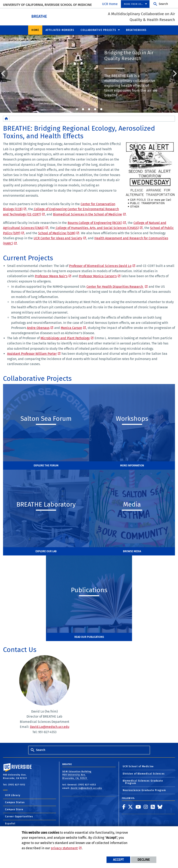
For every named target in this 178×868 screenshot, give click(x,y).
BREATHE (50, 16)
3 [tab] (89, 109)
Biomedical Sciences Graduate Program (143, 782)
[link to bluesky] (160, 807)
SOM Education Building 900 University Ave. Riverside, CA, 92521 (77, 775)
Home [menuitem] (35, 30)
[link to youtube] (138, 807)
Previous (4, 73)
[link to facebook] (124, 807)
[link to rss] (153, 807)
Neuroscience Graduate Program (144, 790)
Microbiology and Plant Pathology (65, 338)
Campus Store (14, 809)
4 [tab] (95, 109)
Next (174, 73)
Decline (144, 860)
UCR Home (110, 4)
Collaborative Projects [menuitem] (98, 30)
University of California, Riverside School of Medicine (47, 5)
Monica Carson (71, 328)
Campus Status (15, 802)
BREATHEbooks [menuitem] (136, 30)
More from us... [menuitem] (134, 4)
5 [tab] (101, 109)
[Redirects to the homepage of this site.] (6, 118)
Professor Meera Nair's (51, 276)
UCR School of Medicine (138, 766)
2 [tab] (83, 109)
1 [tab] (77, 109)
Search (163, 4)
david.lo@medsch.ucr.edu (86, 788)
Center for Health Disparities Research (115, 286)
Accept (118, 860)
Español (10, 823)
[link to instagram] (146, 807)
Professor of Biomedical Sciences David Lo (100, 266)
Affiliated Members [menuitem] (60, 30)
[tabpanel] (89, 73)
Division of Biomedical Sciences (144, 774)
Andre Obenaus (38, 328)
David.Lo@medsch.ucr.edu (50, 727)
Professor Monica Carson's (98, 276)
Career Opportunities (19, 816)
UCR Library (13, 795)
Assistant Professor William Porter (32, 353)
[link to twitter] (131, 807)
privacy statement (64, 848)
